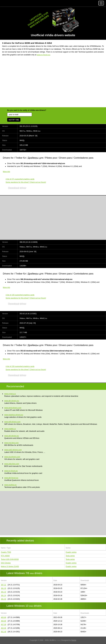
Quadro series (71, 552)
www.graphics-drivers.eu (14, 415)
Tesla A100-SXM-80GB (10, 559)
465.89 (4, 617)
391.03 (4, 599)
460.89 (4, 621)
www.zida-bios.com (12, 464)
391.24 (4, 596)
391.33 (4, 592)
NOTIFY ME (14, 120)
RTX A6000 (5, 556)
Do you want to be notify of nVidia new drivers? (27, 110)
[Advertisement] (53, 83)
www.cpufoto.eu (10, 485)
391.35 (4, 588)
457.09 (4, 625)
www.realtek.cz (10, 429)
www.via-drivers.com (12, 457)
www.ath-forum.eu (11, 478)
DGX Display (6, 563)
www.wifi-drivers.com (12, 422)
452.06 (4, 628)
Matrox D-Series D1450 (10, 566)
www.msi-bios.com (11, 443)
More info (6, 172)
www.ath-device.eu (12, 436)
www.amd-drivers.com (13, 408)
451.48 (4, 632)
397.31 (4, 585)
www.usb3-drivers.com (13, 450)
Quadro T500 (6, 552)
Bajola (74, 640)
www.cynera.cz (10, 394)
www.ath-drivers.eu (12, 401)
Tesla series (70, 556)
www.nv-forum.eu (44, 55)
